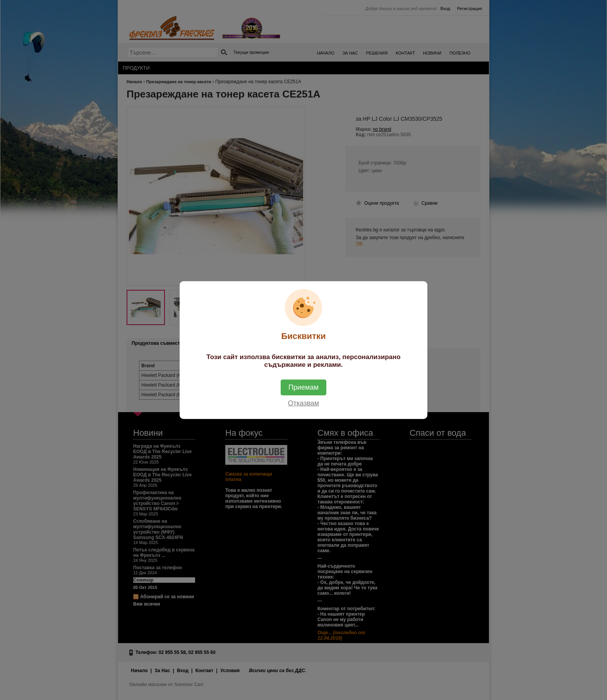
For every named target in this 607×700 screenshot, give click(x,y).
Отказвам (303, 403)
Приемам (303, 387)
